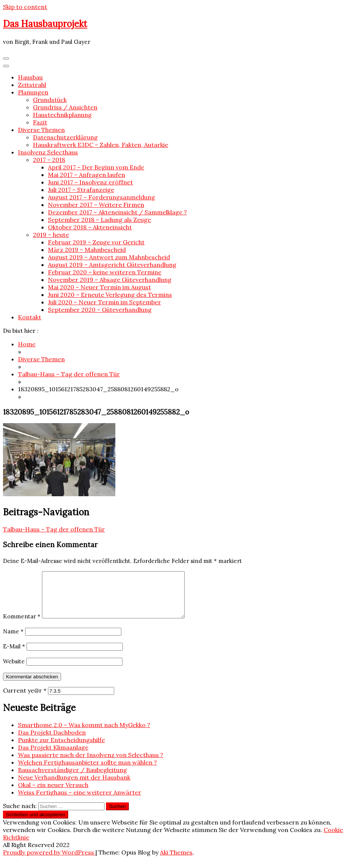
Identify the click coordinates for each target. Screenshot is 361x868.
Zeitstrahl (32, 85)
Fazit (40, 122)
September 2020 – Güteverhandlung (100, 310)
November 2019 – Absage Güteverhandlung (110, 280)
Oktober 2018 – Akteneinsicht (90, 227)
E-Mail (14, 655)
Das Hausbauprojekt (45, 24)
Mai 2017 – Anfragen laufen (87, 175)
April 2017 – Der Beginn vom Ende (96, 167)
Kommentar (22, 625)
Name (13, 640)
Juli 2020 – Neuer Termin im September (104, 302)
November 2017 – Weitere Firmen (96, 205)
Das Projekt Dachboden (52, 741)
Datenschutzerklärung (65, 137)
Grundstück (50, 100)
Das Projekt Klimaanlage (53, 756)
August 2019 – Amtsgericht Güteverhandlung (112, 265)
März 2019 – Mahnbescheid (87, 250)
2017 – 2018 (49, 160)
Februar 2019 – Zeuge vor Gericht (96, 242)
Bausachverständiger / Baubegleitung (72, 779)
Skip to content (25, 7)
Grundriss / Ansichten (65, 107)
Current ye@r (25, 699)
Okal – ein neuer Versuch (53, 794)
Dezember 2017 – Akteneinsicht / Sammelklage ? (117, 212)
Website (14, 670)
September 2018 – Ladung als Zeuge (99, 220)
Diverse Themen (41, 130)
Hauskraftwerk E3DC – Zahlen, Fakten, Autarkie (101, 145)
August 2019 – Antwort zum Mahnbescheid (109, 257)
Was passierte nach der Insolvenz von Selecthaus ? (91, 764)
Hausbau (30, 77)
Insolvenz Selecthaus (48, 152)
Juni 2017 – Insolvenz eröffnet (90, 182)
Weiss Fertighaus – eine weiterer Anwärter (80, 801)
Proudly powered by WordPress (49, 861)
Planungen (33, 92)
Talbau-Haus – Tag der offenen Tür (54, 529)
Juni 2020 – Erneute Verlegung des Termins (110, 295)
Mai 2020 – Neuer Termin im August (99, 287)
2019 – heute (51, 235)
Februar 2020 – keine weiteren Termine (105, 272)
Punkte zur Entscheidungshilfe (61, 749)
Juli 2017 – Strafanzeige (81, 190)
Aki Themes (176, 861)
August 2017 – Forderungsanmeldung (101, 197)
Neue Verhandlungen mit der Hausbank (74, 786)
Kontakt (30, 317)
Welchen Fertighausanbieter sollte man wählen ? (87, 771)
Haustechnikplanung (62, 115)
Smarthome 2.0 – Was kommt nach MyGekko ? (84, 734)
